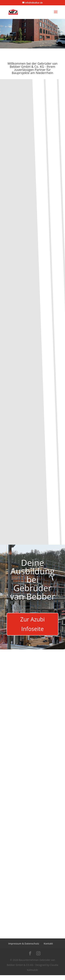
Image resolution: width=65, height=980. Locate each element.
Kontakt (48, 944)
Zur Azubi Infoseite (32, 624)
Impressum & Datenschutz (24, 944)
